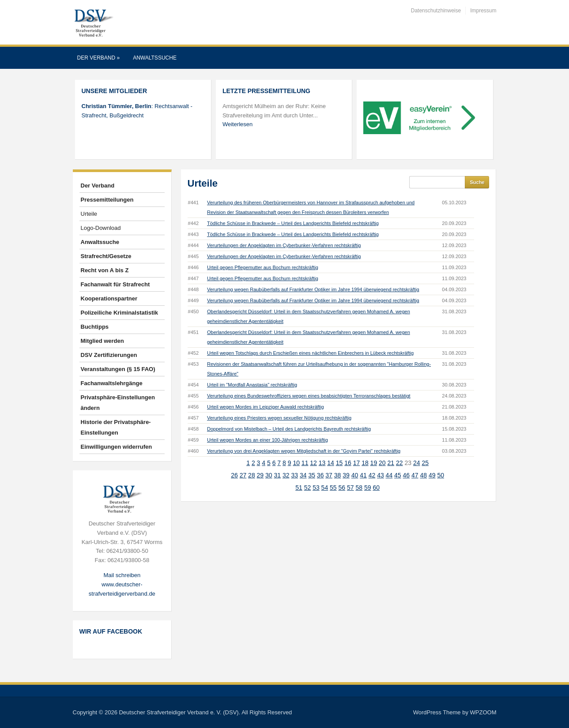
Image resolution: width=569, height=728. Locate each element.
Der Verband (99, 58)
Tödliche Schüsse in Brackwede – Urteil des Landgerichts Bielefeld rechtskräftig (293, 223)
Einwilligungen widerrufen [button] (117, 447)
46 (407, 475)
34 (303, 475)
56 (342, 488)
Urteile (89, 214)
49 (432, 475)
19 (374, 463)
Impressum (483, 11)
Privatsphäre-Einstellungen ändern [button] (118, 403)
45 (398, 475)
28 (252, 475)
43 (381, 475)
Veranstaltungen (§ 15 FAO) (118, 369)
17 (357, 463)
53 (316, 488)
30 (269, 475)
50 (441, 475)
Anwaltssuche (155, 58)
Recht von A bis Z (105, 270)
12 (313, 463)
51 (299, 488)
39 (346, 475)
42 (372, 475)
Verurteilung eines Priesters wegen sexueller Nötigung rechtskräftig (279, 418)
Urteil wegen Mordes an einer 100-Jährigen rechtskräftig (268, 440)
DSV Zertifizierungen (109, 355)
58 (359, 488)
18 (365, 463)
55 (333, 488)
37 (329, 475)
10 (296, 463)
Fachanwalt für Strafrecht (115, 284)
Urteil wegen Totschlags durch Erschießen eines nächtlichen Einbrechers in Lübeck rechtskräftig (310, 353)
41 (363, 475)
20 (382, 463)
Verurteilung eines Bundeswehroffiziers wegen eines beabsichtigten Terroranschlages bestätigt (309, 396)
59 (368, 488)
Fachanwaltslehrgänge (112, 383)
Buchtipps (95, 327)
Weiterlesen (237, 124)
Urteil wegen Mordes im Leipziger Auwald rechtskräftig (266, 407)
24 (417, 463)
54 (325, 488)
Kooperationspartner (109, 298)
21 (391, 463)
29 (260, 475)
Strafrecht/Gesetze (106, 256)
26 (234, 475)
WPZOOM (483, 712)
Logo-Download (101, 228)
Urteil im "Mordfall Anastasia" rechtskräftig (252, 385)
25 (425, 463)
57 (350, 488)
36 (320, 475)
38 (338, 475)
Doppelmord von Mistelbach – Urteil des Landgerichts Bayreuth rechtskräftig (289, 429)
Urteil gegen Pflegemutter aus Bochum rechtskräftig (263, 267)
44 (389, 475)
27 (243, 475)
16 (348, 463)
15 (339, 463)
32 (286, 475)
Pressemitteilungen (107, 200)
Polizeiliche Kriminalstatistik (120, 313)
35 (312, 475)
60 (376, 488)
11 (305, 463)
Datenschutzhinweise (436, 11)
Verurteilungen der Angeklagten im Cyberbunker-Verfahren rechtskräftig (284, 245)
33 (294, 475)
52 (308, 488)
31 (278, 475)
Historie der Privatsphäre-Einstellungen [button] (116, 427)
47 (415, 475)
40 (355, 475)
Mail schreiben (122, 575)
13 (322, 463)
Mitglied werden (102, 341)
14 (331, 463)
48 (423, 475)
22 (399, 463)
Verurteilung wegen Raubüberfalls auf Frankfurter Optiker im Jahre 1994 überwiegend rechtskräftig (313, 289)
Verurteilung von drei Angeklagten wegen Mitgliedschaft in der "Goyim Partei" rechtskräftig (304, 451)
